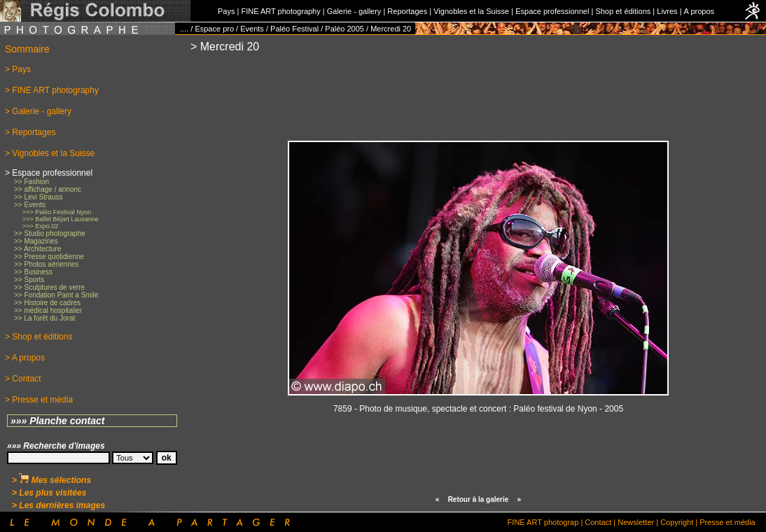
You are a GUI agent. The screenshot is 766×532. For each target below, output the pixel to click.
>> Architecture (37, 249)
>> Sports (29, 280)
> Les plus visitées (49, 493)
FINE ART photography (280, 11)
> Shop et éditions (39, 337)
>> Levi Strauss (38, 197)
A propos (699, 11)
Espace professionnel (552, 11)
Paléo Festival (294, 29)
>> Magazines (36, 241)
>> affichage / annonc (48, 189)
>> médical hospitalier (48, 310)
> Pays (18, 69)
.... (184, 29)
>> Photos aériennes (46, 264)
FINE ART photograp (543, 522)
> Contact (23, 379)
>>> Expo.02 (40, 226)
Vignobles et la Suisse (471, 11)
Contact (598, 522)
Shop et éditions (623, 11)
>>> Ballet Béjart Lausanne (61, 219)
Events (252, 29)
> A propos (25, 358)
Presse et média (727, 522)
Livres (667, 11)
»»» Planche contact (58, 421)
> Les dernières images (58, 505)
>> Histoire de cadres (47, 303)
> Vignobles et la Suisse (50, 153)
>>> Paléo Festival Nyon (57, 212)
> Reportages (30, 132)
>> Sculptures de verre (49, 287)
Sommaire (27, 49)
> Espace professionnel (49, 173)
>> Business (33, 272)
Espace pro (214, 29)
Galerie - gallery (354, 11)
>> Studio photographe (50, 233)
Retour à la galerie (479, 499)
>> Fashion (32, 182)
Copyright (677, 522)
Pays (226, 11)
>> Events (30, 205)
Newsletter (636, 522)
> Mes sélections (51, 480)
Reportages (407, 11)
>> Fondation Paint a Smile (56, 295)
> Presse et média (39, 400)
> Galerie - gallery (38, 111)
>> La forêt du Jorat (44, 318)
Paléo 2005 (344, 29)
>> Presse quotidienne (49, 257)
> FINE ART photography (52, 90)
